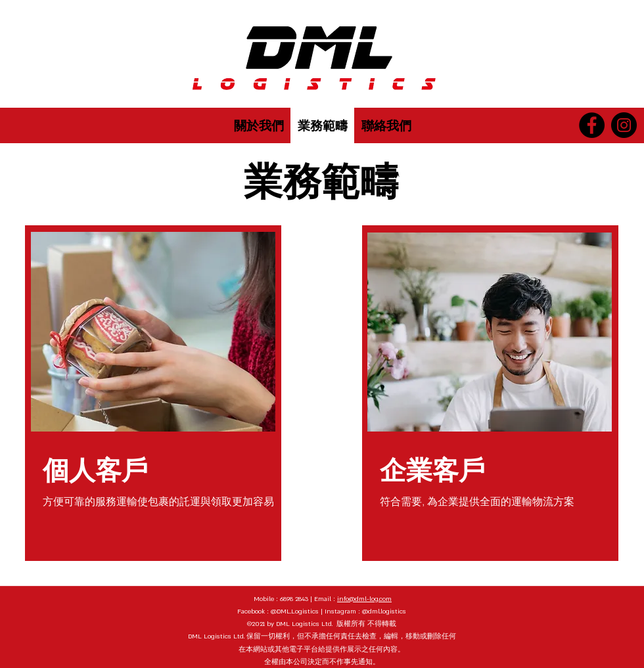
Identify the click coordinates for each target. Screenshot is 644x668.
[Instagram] (624, 125)
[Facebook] (592, 125)
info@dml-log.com (364, 599)
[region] (153, 393)
